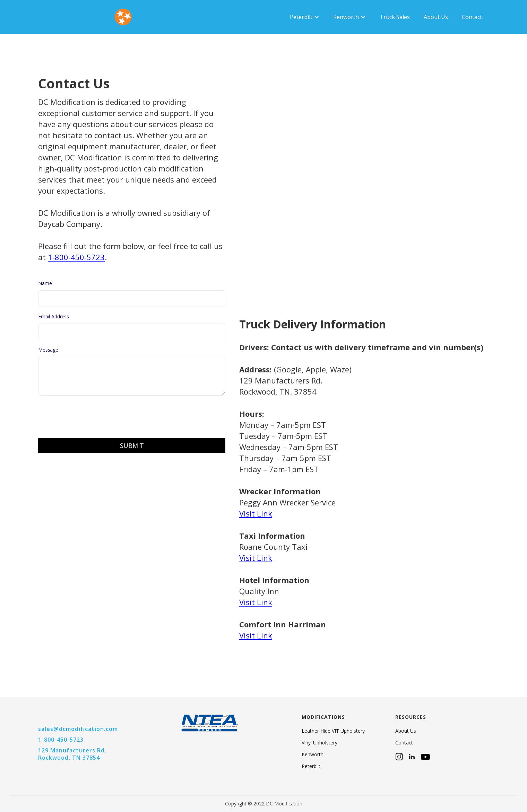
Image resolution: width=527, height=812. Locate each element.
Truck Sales (395, 17)
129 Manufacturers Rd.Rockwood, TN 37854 (72, 754)
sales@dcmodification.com (78, 729)
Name (45, 283)
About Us (436, 17)
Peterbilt (311, 766)
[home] (69, 17)
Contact (472, 17)
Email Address (54, 316)
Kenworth (313, 754)
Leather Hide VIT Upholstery (333, 731)
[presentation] (91, 416)
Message (48, 350)
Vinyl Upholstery (319, 743)
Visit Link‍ (256, 513)
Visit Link (256, 635)
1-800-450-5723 (76, 257)
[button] (305, 17)
